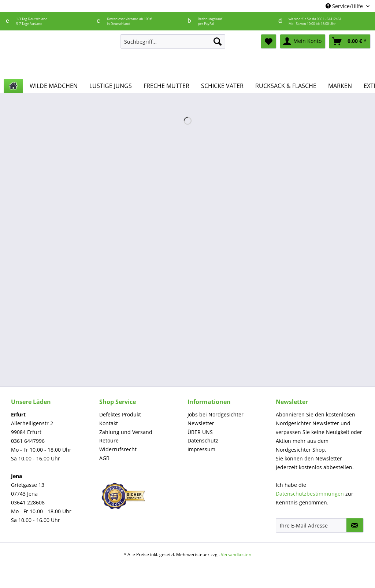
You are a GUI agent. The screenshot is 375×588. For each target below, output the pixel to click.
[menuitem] (173, 45)
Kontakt (109, 423)
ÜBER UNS (200, 432)
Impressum (201, 449)
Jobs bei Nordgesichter (216, 414)
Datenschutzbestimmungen (310, 494)
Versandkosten (236, 554)
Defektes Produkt (120, 414)
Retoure (109, 440)
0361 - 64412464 (329, 19)
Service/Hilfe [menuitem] (345, 6)
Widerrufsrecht (118, 449)
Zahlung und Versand (126, 432)
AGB (104, 458)
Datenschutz (203, 440)
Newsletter (201, 423)
